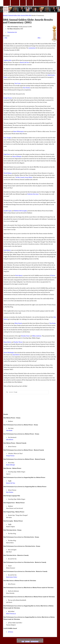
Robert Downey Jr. (11, 614)
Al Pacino (53, 275)
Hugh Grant (7, 154)
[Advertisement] (33, 9)
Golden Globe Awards (19, 15)
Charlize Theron (18, 342)
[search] (27, 392)
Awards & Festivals (8, 15)
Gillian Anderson (37, 336)
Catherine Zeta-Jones (33, 194)
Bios (23, 4)
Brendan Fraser (25, 336)
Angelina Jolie (7, 60)
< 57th (5, 38)
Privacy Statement (34, 642)
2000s (27, 15)
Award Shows (41, 4)
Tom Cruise (18, 83)
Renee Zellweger (17, 156)
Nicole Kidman (8, 173)
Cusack (22, 177)
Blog (30, 4)
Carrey (26, 177)
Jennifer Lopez (8, 211)
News (7, 4)
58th (30, 15)
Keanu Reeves (7, 342)
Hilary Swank (18, 323)
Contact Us (27, 642)
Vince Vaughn (7, 138)
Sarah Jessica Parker (12, 577)
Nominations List (12, 32)
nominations (32, 48)
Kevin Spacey (19, 275)
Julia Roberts (7, 250)
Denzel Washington (9, 353)
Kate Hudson (27, 88)
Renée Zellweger (11, 465)
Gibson (30, 177)
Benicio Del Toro (25, 62)
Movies (52, 4)
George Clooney (8, 98)
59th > (39, 38)
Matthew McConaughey (21, 211)
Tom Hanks (53, 323)
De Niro (18, 177)
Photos (15, 4)
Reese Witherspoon (19, 132)
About (23, 642)
